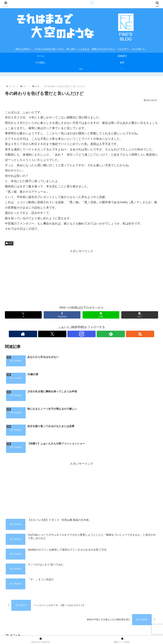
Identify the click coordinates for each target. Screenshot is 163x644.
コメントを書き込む (81, 596)
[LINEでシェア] (101, 315)
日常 (9, 243)
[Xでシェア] (23, 315)
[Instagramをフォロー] (82, 334)
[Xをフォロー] (74, 334)
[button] (140, 315)
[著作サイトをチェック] (67, 334)
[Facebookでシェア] (62, 315)
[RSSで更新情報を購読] (97, 334)
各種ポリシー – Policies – (98, 634)
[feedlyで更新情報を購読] (89, 334)
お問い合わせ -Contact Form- (67, 634)
